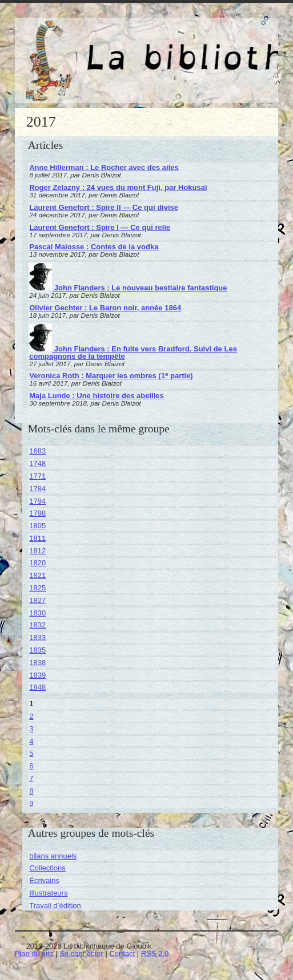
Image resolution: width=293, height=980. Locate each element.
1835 (37, 650)
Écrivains (44, 880)
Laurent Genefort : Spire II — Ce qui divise (104, 207)
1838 (37, 663)
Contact (122, 953)
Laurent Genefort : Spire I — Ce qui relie (100, 227)
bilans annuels (53, 856)
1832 (37, 625)
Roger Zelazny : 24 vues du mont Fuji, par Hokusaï (118, 187)
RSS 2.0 (155, 953)
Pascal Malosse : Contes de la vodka (94, 247)
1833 (37, 637)
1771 (37, 476)
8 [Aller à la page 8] (31, 791)
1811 (37, 538)
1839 (37, 675)
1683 (37, 451)
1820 (37, 563)
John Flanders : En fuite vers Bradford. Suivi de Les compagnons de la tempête (133, 353)
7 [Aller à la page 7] (31, 778)
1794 (37, 501)
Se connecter (81, 953)
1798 (37, 513)
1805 (37, 526)
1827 (37, 600)
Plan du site (34, 953)
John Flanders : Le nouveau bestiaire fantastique (128, 288)
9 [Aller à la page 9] (31, 803)
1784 (37, 489)
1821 (37, 575)
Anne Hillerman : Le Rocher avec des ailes (104, 167)
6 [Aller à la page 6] (31, 766)
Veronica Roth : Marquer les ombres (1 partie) (111, 376)
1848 (37, 687)
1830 (37, 613)
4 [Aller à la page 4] (31, 741)
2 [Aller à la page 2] (31, 716)
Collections (47, 868)
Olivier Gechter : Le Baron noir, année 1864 (105, 308)
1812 (37, 551)
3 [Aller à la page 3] (31, 729)
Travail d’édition (55, 906)
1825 (37, 588)
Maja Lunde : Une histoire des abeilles (97, 396)
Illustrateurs (48, 893)
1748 (37, 463)
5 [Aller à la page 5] (31, 753)
